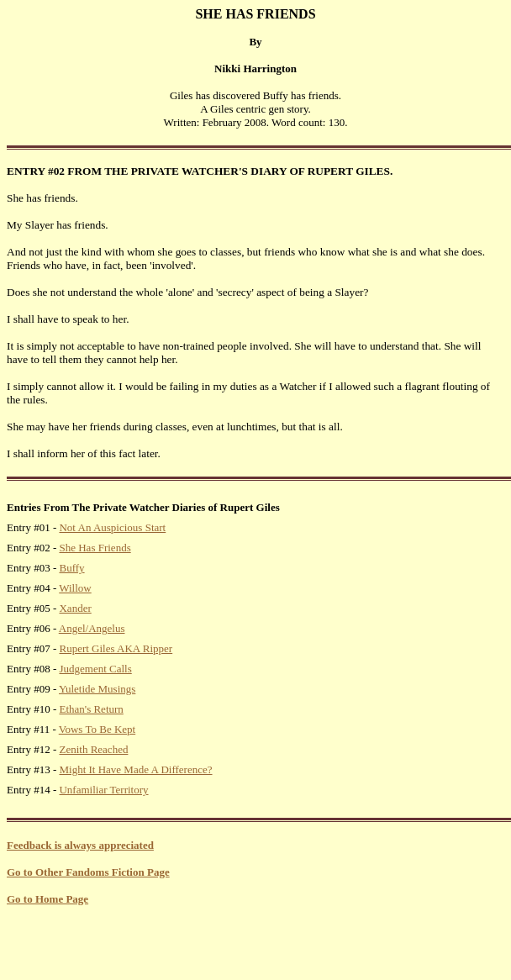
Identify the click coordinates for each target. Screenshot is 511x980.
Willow (75, 588)
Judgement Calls (95, 669)
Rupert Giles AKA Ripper (116, 648)
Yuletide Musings (97, 689)
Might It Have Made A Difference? (135, 769)
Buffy (71, 568)
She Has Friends (95, 548)
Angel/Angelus (92, 628)
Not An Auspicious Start (112, 527)
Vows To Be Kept (97, 729)
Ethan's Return (91, 709)
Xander (75, 608)
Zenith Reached (93, 749)
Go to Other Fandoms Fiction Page (88, 872)
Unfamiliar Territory (103, 790)
